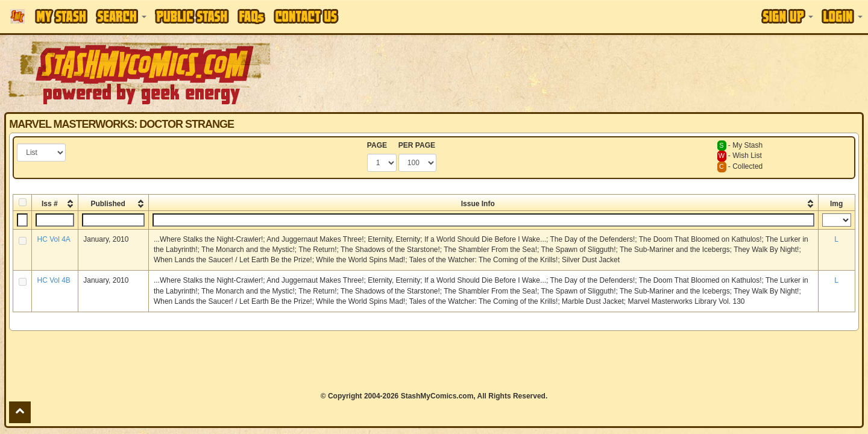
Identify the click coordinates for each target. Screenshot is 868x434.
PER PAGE (417, 145)
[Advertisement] (613, 72)
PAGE (377, 145)
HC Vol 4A (53, 239)
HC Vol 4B (53, 280)
